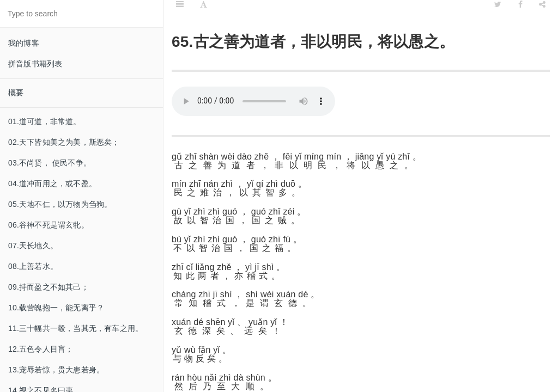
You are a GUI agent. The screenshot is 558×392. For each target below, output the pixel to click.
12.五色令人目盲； (41, 349)
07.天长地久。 (33, 246)
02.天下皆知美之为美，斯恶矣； (64, 142)
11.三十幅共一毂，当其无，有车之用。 (75, 328)
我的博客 (24, 43)
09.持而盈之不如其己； (48, 287)
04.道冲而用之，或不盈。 (52, 183)
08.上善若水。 (33, 266)
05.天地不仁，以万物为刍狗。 (60, 204)
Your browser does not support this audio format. (253, 101)
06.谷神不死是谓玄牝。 (48, 225)
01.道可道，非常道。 (45, 121)
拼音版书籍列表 (35, 64)
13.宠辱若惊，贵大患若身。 (56, 370)
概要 (16, 93)
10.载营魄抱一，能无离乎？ (56, 308)
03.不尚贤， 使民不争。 (50, 163)
